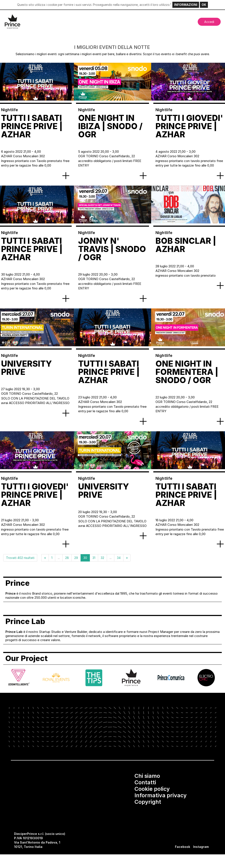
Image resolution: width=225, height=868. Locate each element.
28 (67, 558)
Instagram (201, 847)
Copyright (148, 802)
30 (85, 558)
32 (102, 558)
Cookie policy (152, 789)
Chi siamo (147, 776)
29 (76, 558)
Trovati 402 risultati (20, 558)
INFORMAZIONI (186, 5)
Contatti (145, 782)
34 (119, 558)
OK (204, 5)
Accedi (209, 22)
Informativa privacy (161, 795)
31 (94, 558)
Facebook (183, 847)
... (59, 558)
